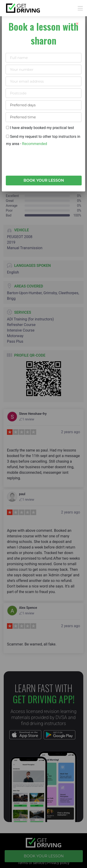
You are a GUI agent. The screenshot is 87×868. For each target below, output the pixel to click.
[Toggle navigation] (79, 8)
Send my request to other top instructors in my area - (43, 140)
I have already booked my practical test (40, 128)
